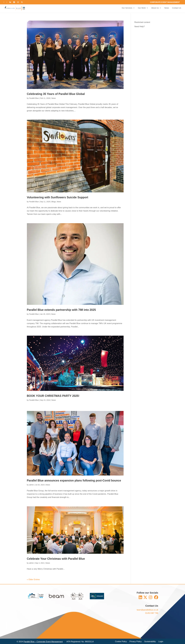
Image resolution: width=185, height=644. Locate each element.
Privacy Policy (136, 642)
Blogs (54, 202)
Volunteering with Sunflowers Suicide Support (58, 197)
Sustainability (150, 642)
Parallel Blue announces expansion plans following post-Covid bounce (74, 481)
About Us (155, 9)
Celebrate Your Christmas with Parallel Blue (56, 559)
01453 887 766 (152, 613)
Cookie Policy (121, 642)
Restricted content (142, 22)
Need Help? (140, 26)
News (167, 9)
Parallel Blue (34, 98)
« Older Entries (33, 579)
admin (31, 485)
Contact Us (177, 9)
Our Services (127, 9)
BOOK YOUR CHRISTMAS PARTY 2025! (53, 396)
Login (161, 642)
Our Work (142, 9)
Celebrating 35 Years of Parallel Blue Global (56, 94)
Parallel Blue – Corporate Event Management (43, 642)
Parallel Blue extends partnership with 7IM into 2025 (61, 310)
